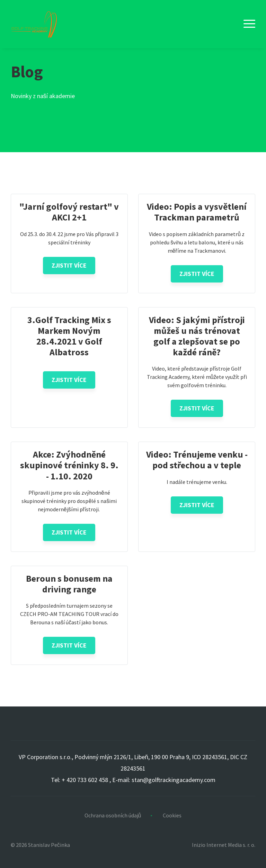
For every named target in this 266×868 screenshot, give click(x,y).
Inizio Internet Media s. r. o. (224, 845)
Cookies (172, 815)
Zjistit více (69, 265)
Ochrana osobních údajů (113, 815)
